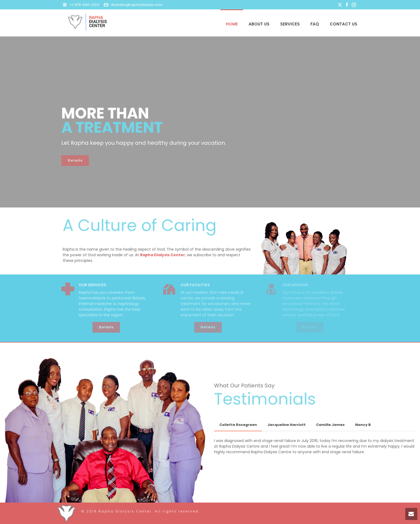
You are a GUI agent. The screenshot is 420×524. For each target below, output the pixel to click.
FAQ (315, 24)
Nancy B (363, 425)
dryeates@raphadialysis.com (136, 5)
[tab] (238, 425)
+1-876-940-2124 (84, 5)
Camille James (330, 425)
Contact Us (344, 24)
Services (290, 24)
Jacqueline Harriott (286, 425)
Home (232, 24)
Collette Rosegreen (238, 425)
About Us (259, 24)
